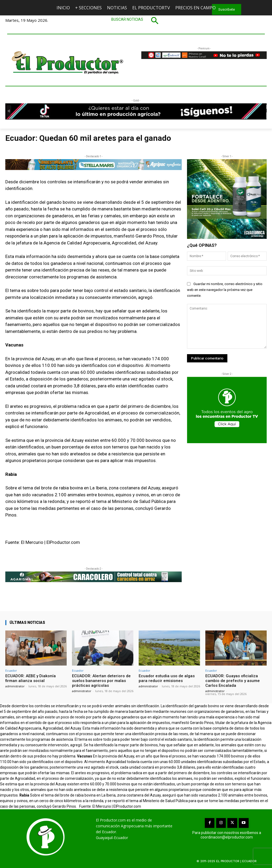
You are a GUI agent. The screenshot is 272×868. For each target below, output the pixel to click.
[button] (136, 20)
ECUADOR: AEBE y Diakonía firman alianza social (31, 678)
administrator (15, 686)
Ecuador (11, 670)
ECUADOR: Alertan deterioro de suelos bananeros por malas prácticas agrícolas (101, 681)
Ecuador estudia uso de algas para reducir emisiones (167, 678)
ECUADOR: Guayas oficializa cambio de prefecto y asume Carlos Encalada (233, 681)
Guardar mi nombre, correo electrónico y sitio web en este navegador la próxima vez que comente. (225, 290)
